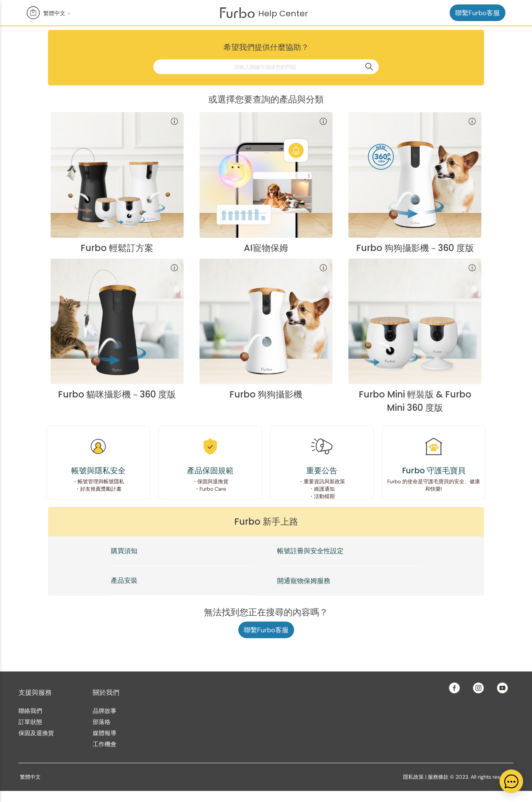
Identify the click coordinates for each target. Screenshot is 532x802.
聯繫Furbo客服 (478, 13)
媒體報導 (105, 733)
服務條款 (438, 777)
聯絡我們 (30, 711)
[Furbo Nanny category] (266, 182)
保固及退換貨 (36, 733)
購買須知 (124, 551)
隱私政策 (413, 777)
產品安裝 (124, 581)
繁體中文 (57, 13)
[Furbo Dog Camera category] (266, 329)
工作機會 (105, 744)
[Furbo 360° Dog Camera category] (415, 182)
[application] (511, 781)
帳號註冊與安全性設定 (310, 551)
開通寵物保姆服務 (304, 581)
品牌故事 (105, 711)
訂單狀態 (30, 722)
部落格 (102, 722)
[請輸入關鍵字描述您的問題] (266, 67)
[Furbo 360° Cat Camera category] (117, 329)
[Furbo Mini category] (415, 329)
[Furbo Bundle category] (117, 182)
